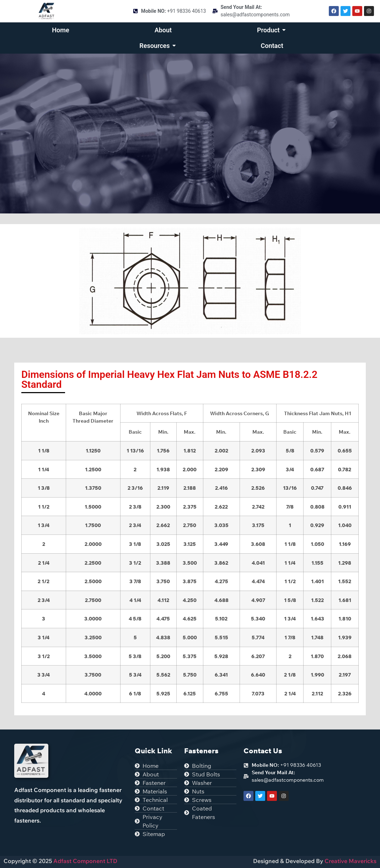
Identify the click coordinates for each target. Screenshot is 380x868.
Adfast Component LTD (85, 861)
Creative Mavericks (350, 861)
